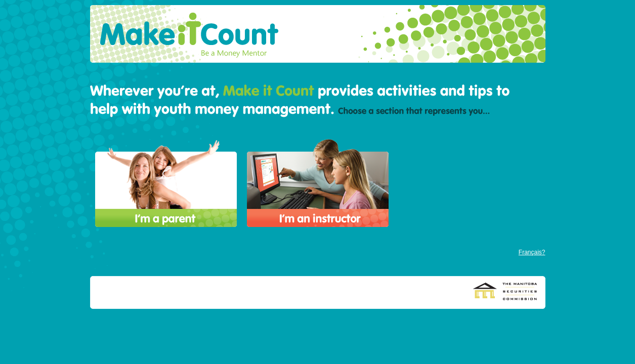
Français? (532, 252)
